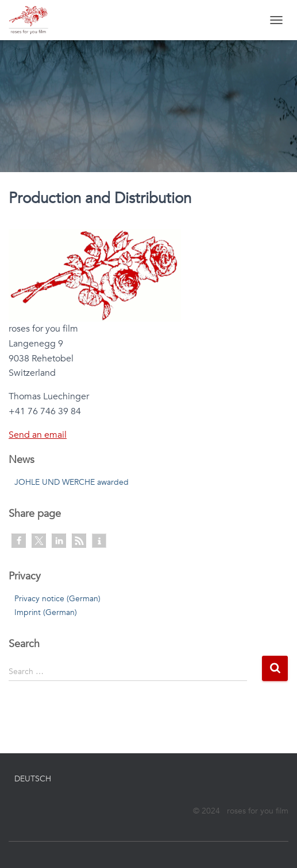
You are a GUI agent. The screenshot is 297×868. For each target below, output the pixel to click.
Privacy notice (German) (57, 599)
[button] (19, 541)
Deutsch (33, 779)
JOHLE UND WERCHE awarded (72, 482)
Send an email (38, 435)
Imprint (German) (46, 612)
